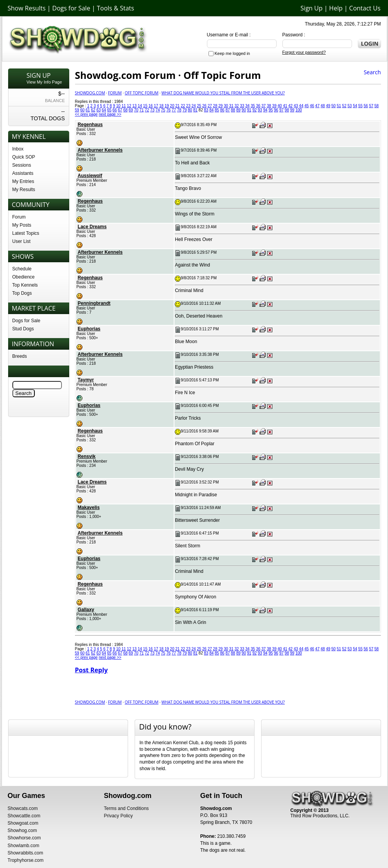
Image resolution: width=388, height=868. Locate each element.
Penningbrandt (94, 303)
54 (355, 106)
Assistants (23, 173)
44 (301, 106)
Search (372, 72)
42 (290, 106)
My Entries (23, 181)
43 (296, 106)
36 (258, 106)
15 (145, 106)
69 (131, 110)
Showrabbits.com (26, 853)
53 (350, 106)
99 (292, 110)
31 (231, 106)
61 (88, 110)
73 (152, 110)
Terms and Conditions (126, 808)
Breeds (20, 356)
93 (260, 110)
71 (141, 110)
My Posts (22, 225)
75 (163, 110)
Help (336, 8)
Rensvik (87, 456)
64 (104, 110)
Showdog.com (90, 93)
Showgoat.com (23, 823)
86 (222, 110)
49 (328, 106)
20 (172, 106)
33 (242, 106)
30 (226, 106)
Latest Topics (26, 233)
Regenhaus (90, 125)
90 (244, 110)
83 (206, 110)
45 (307, 106)
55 (360, 106)
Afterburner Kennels (100, 150)
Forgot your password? (304, 52)
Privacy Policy (119, 816)
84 (211, 110)
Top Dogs (22, 293)
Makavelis (89, 507)
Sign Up (312, 8)
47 (317, 106)
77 (174, 110)
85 (217, 110)
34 (247, 106)
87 (228, 110)
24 (194, 106)
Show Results (27, 8)
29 (221, 106)
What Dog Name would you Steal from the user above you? (223, 93)
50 (334, 106)
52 (344, 106)
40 (279, 106)
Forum (19, 217)
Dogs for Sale (71, 8)
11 (124, 106)
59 (77, 110)
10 (118, 106)
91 (249, 110)
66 (115, 110)
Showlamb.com (24, 846)
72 (147, 110)
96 (276, 110)
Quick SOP (24, 157)
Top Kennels (25, 285)
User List (21, 241)
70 (136, 110)
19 (167, 106)
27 (210, 106)
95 (271, 110)
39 (274, 106)
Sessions (22, 165)
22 (183, 106)
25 (199, 106)
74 (158, 110)
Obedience (24, 277)
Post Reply (91, 670)
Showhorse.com (24, 838)
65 (109, 110)
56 (366, 106)
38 (269, 106)
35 (253, 106)
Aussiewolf (90, 176)
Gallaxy (86, 610)
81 (195, 110)
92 (254, 110)
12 (129, 106)
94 (265, 110)
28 (215, 106)
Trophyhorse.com (26, 860)
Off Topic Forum (141, 93)
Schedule (22, 269)
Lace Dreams (92, 227)
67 (120, 110)
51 (339, 106)
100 (299, 110)
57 (371, 106)
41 (285, 106)
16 (151, 106)
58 (377, 106)
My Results (24, 190)
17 (156, 106)
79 (185, 110)
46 (312, 106)
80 (190, 110)
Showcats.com (23, 808)
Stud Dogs (23, 329)
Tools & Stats (115, 8)
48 (323, 106)
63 (98, 110)
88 (233, 110)
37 (264, 106)
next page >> (110, 114)
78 (179, 110)
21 (177, 106)
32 (237, 106)
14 (140, 106)
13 (134, 106)
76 (168, 110)
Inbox (18, 149)
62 (93, 110)
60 (82, 110)
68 (126, 110)
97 (281, 110)
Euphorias (89, 329)
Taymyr (86, 380)
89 (238, 110)
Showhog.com (22, 830)
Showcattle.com (24, 816)
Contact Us (365, 8)
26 (204, 106)
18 (162, 106)
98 (287, 110)
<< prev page (86, 114)
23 (188, 106)
